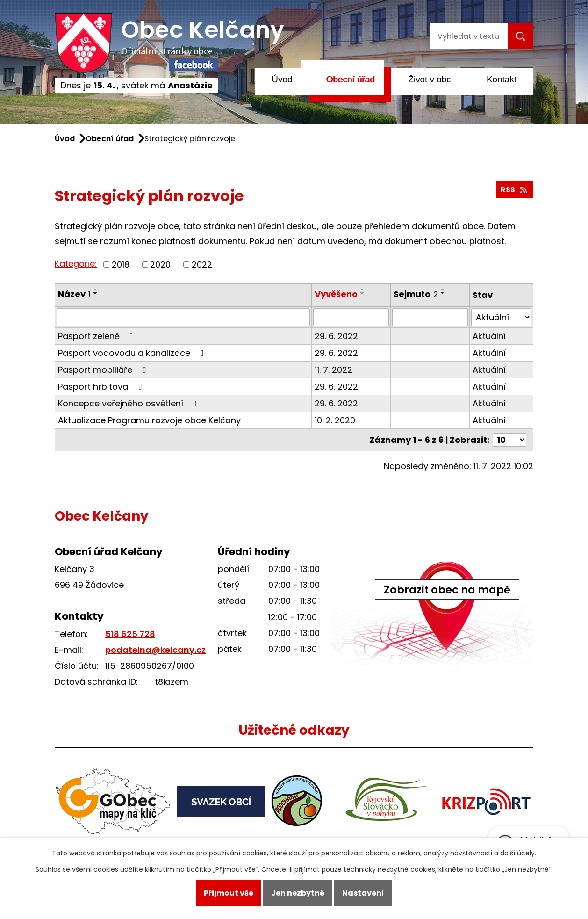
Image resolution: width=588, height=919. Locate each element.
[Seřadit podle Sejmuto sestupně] (443, 293)
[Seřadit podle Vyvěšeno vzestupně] (363, 289)
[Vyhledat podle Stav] (501, 317)
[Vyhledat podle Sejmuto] (430, 317)
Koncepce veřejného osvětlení (129, 403)
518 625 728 (130, 634)
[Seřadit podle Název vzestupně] (96, 289)
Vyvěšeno (336, 294)
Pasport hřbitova (102, 387)
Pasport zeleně (97, 336)
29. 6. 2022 (336, 336)
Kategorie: (76, 264)
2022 (202, 264)
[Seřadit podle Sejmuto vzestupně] (443, 289)
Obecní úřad (350, 79)
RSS (514, 190)
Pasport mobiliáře (104, 370)
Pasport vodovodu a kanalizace (133, 353)
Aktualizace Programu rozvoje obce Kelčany (158, 420)
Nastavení (363, 893)
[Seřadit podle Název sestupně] (96, 293)
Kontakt (502, 79)
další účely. (518, 853)
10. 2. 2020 (335, 420)
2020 (160, 264)
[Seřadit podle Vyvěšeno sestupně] (363, 293)
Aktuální (489, 336)
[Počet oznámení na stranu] (509, 440)
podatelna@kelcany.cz (155, 650)
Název (74, 294)
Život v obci (430, 79)
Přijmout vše (229, 893)
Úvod (282, 79)
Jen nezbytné (298, 893)
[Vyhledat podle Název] (183, 317)
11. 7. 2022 (333, 370)
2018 (121, 264)
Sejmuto (416, 294)
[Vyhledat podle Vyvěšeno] (351, 317)
